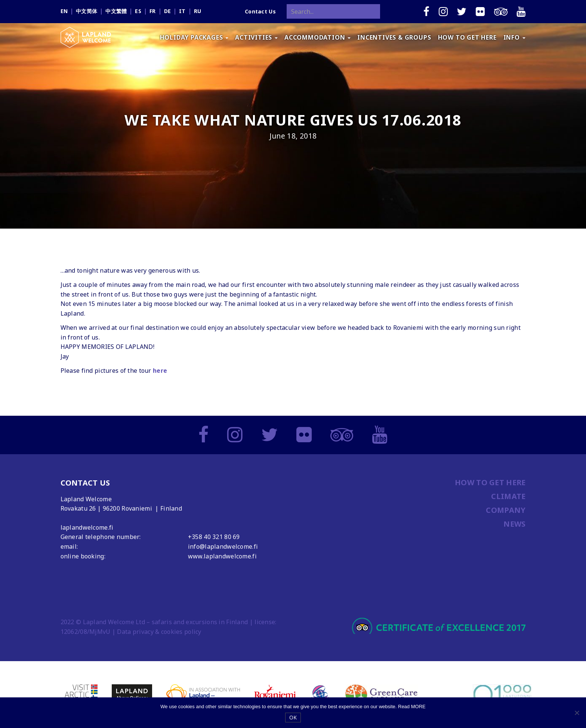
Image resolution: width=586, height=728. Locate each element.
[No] (577, 713)
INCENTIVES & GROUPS (394, 37)
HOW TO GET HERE (467, 37)
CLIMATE (508, 496)
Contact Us (260, 11)
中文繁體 (116, 11)
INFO (514, 37)
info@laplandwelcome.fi (223, 546)
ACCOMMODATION (317, 37)
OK (293, 717)
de (168, 11)
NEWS (514, 524)
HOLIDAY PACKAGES (194, 37)
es (138, 11)
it (182, 11)
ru (198, 11)
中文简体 (87, 11)
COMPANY (506, 510)
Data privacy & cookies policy (159, 632)
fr (153, 11)
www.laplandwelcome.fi (222, 556)
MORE (418, 707)
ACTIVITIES (256, 37)
